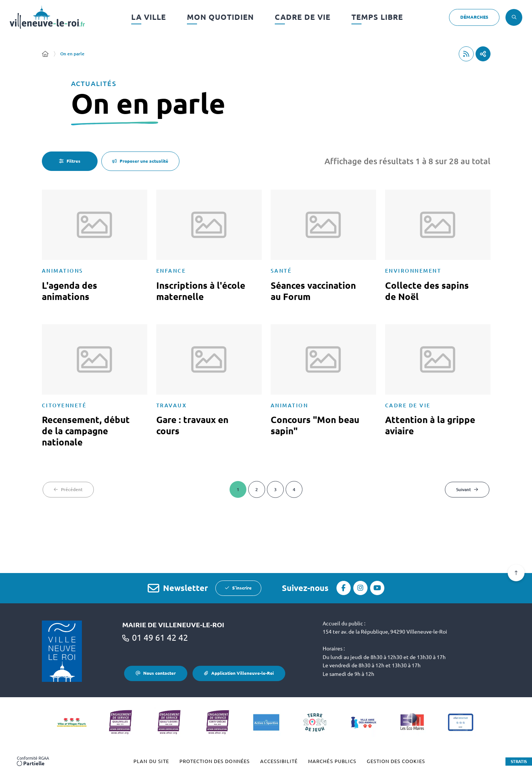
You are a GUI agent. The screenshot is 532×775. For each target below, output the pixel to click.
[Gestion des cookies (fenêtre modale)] (396, 762)
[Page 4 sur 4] (294, 489)
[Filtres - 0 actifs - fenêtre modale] (70, 161)
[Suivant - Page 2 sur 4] (467, 490)
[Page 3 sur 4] (275, 489)
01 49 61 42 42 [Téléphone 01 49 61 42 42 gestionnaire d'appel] (160, 638)
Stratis (519, 762)
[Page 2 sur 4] (257, 489)
